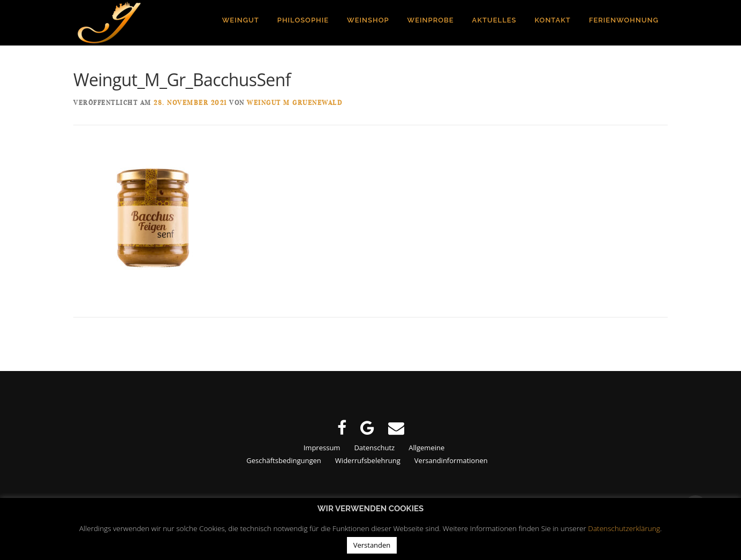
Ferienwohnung (624, 20)
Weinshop (368, 20)
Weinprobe (431, 20)
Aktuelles (494, 20)
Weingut (241, 20)
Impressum (322, 448)
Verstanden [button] (372, 545)
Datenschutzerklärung (624, 528)
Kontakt (553, 20)
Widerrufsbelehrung (368, 460)
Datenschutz (374, 448)
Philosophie (303, 20)
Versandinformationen (451, 460)
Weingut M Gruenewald (294, 103)
